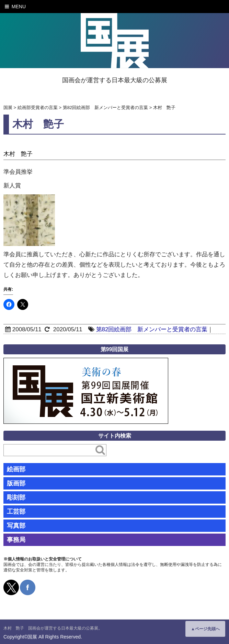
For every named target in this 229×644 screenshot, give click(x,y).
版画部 (16, 483)
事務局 (16, 540)
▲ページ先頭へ (205, 629)
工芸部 (16, 512)
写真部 (16, 526)
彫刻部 (16, 497)
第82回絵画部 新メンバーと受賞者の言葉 (152, 329)
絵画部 (16, 469)
